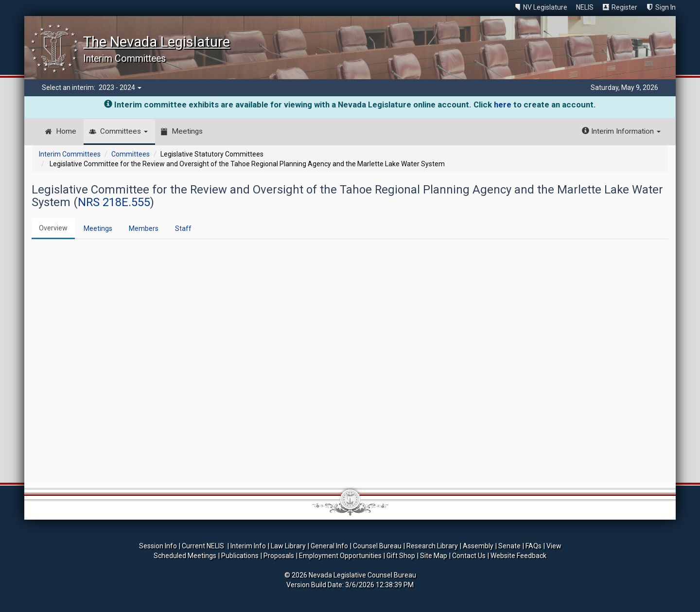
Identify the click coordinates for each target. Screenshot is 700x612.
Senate (509, 546)
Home (66, 131)
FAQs (534, 546)
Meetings (187, 131)
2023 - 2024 (120, 87)
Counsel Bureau (377, 546)
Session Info (158, 546)
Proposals (279, 556)
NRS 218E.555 (114, 202)
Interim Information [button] (621, 131)
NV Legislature (545, 7)
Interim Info (248, 546)
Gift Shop (401, 556)
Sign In (665, 7)
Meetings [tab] (98, 228)
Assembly (478, 546)
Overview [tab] (53, 228)
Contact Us (469, 556)
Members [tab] (144, 228)
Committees (124, 131)
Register (624, 7)
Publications (240, 556)
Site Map (434, 556)
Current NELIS (204, 546)
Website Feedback (518, 556)
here (503, 105)
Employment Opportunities (340, 556)
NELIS (585, 7)
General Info (329, 546)
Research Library (432, 546)
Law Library (288, 546)
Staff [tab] (183, 228)
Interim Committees (70, 154)
